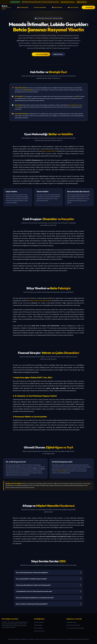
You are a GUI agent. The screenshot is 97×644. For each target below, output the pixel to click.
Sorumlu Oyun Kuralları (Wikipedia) (75, 628)
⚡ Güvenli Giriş (88, 7)
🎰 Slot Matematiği (23, 7)
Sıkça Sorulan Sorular (39, 631)
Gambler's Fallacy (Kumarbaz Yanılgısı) (40, 301)
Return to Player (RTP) (49, 151)
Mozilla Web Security (72, 622)
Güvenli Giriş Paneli (39, 622)
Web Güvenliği (61, 471)
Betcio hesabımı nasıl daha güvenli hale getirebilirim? (49, 604)
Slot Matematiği (38, 625)
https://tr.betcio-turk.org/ (68, 2)
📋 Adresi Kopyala (82, 2)
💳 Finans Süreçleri (73, 7)
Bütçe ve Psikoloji (38, 628)
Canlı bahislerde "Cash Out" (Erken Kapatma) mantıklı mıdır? (49, 591)
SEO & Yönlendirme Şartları (73, 625)
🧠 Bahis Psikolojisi (57, 7)
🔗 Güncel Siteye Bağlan (41, 54)
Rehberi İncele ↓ (58, 54)
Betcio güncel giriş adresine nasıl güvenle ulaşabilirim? (49, 572)
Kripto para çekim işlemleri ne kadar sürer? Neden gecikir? (49, 585)
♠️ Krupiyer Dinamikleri (40, 7)
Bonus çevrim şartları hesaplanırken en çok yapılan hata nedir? (49, 598)
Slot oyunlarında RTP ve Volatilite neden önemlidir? (49, 579)
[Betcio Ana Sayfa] (8, 7)
